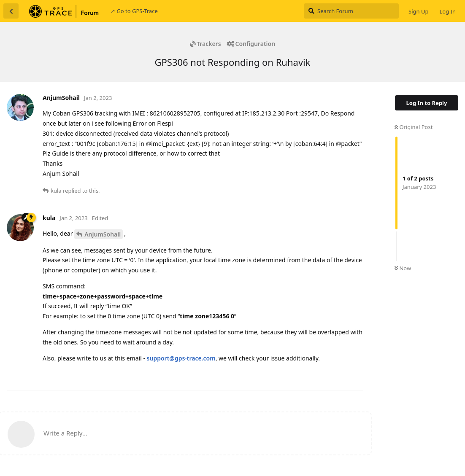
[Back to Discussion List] (11, 11)
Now (403, 268)
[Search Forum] (351, 11)
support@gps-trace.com (181, 358)
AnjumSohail (103, 234)
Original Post (414, 127)
